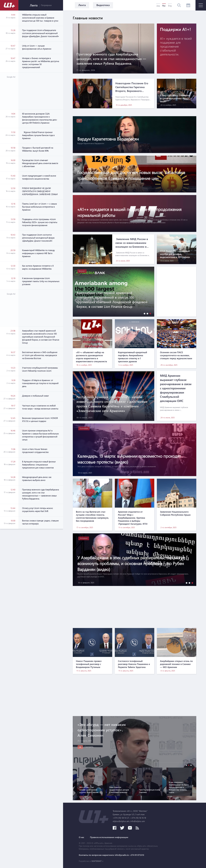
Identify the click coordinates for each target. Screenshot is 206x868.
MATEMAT (97, 861)
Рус (164, 6)
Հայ (158, 6)
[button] (144, 314)
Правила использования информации (109, 837)
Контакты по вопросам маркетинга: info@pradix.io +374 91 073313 (111, 855)
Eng (170, 6)
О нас (82, 837)
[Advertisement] (41, 91)
